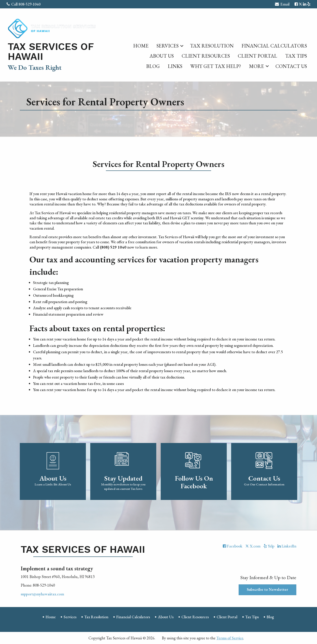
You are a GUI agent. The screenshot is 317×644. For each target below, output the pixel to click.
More (256, 66)
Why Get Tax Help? (216, 66)
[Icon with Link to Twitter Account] (300, 4)
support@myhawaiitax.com (42, 594)
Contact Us (291, 66)
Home (141, 46)
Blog (153, 66)
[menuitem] (141, 45)
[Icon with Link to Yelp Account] (309, 4)
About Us (162, 56)
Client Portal (257, 56)
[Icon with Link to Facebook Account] (296, 4)
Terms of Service (230, 638)
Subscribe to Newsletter (267, 589)
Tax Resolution (212, 46)
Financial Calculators (274, 46)
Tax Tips (296, 56)
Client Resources (206, 56)
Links (175, 66)
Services (168, 46)
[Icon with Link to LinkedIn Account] (305, 4)
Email (282, 5)
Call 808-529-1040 (24, 4)
